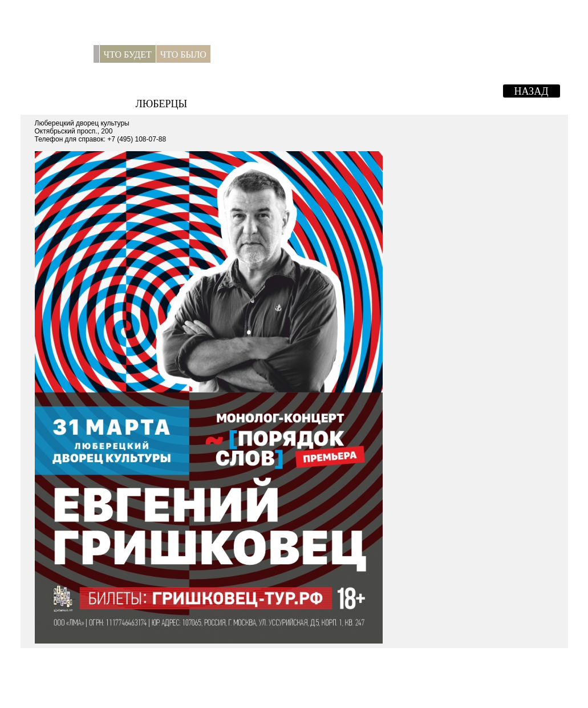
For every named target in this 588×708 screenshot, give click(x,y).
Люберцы (162, 104)
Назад (532, 91)
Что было (183, 54)
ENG (554, 54)
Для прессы (238, 56)
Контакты (285, 54)
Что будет (128, 54)
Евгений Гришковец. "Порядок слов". (275, 90)
